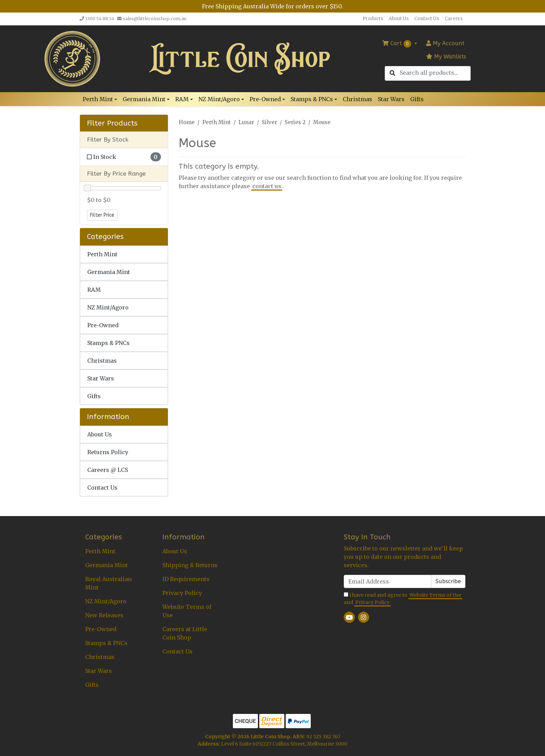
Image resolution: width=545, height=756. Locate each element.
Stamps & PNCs (108, 343)
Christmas (357, 99)
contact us (267, 186)
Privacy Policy (182, 593)
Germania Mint (109, 272)
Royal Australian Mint (108, 583)
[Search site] (392, 73)
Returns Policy (108, 452)
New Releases (104, 615)
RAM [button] (182, 99)
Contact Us (427, 19)
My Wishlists (446, 57)
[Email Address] (388, 581)
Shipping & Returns (190, 565)
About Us (399, 19)
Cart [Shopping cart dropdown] (398, 44)
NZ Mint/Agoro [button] (219, 99)
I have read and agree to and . (403, 599)
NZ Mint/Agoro (108, 307)
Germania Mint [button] (144, 99)
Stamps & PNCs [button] (312, 99)
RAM (94, 290)
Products (373, 19)
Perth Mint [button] (98, 99)
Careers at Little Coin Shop (185, 633)
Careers (454, 19)
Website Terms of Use (187, 611)
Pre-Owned (103, 325)
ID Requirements (186, 579)
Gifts (417, 99)
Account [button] (445, 43)
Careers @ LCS (108, 470)
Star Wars (391, 99)
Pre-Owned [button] (265, 99)
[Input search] (435, 73)
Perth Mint (102, 254)
